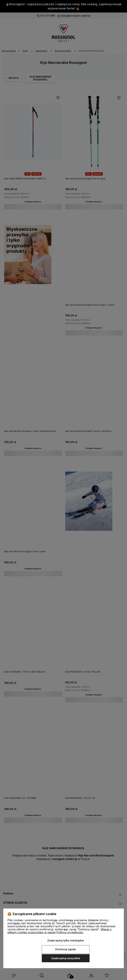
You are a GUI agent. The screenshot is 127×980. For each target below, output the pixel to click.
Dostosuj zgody (66, 949)
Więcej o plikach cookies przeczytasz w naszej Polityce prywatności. (59, 931)
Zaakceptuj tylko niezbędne (66, 940)
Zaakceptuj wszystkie (66, 958)
